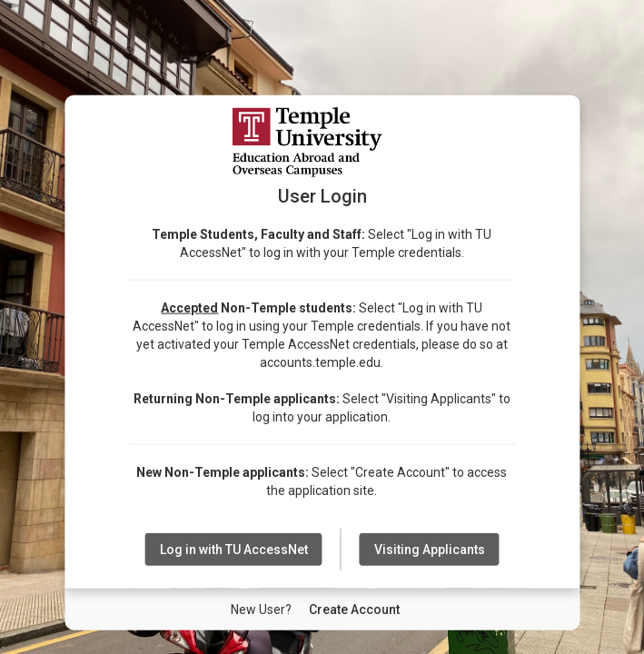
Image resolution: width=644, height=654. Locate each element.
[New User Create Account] (354, 609)
